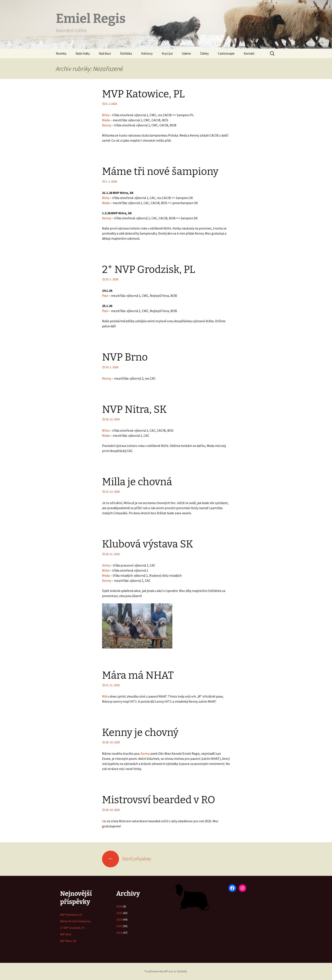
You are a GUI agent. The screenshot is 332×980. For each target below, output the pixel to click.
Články (204, 53)
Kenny (107, 125)
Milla (106, 115)
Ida (104, 821)
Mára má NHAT (138, 675)
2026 (119, 906)
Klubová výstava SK (148, 544)
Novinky (61, 53)
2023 (119, 926)
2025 (119, 913)
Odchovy (147, 53)
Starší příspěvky (127, 859)
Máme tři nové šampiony (160, 171)
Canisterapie (226, 53)
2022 (119, 933)
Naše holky (83, 53)
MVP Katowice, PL (143, 94)
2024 (119, 919)
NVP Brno (125, 357)
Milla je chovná (137, 482)
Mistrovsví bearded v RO (159, 800)
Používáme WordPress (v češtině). (166, 971)
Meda (106, 120)
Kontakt (249, 53)
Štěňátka (126, 53)
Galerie (186, 53)
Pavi (105, 296)
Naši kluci (105, 53)
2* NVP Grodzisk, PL (149, 270)
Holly (106, 565)
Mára (106, 696)
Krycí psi (167, 53)
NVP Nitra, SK (134, 409)
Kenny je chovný (140, 733)
